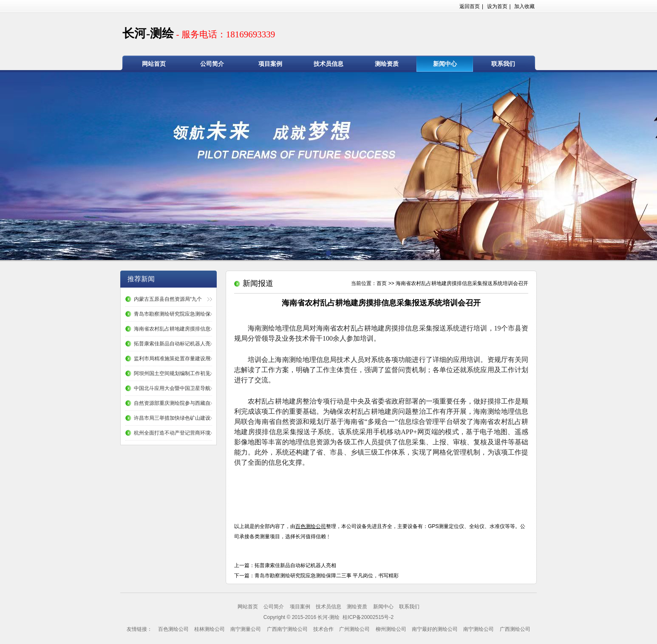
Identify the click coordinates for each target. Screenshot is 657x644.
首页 (382, 283)
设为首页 (497, 6)
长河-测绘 (199, 33)
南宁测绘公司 (479, 629)
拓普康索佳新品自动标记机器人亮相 (295, 565)
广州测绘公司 (354, 629)
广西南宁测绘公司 (287, 629)
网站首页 (154, 64)
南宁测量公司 (246, 629)
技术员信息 (328, 64)
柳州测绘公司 (391, 629)
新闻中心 (445, 64)
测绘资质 (387, 64)
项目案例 (270, 64)
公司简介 (212, 64)
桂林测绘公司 (210, 629)
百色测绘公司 (173, 629)
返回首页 (470, 6)
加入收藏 (524, 6)
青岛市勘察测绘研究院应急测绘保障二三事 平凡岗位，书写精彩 (327, 576)
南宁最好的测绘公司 (435, 629)
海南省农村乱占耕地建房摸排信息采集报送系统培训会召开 (462, 283)
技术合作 (323, 629)
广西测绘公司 (515, 629)
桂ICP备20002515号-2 (367, 617)
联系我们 (503, 64)
